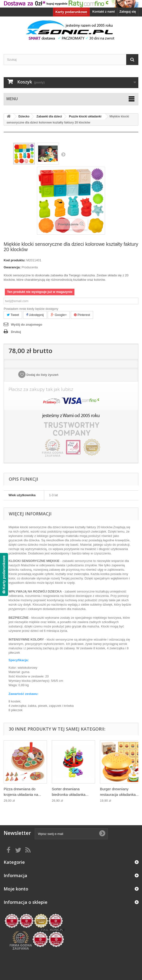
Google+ (59, 315)
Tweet (13, 315)
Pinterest (82, 315)
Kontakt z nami (104, 12)
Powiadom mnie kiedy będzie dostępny (31, 309)
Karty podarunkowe (71, 12)
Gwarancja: (12, 267)
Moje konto (16, 889)
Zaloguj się (128, 12)
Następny (63, 154)
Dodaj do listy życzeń (42, 375)
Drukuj (16, 332)
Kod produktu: (15, 260)
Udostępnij (35, 315)
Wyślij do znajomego (27, 325)
